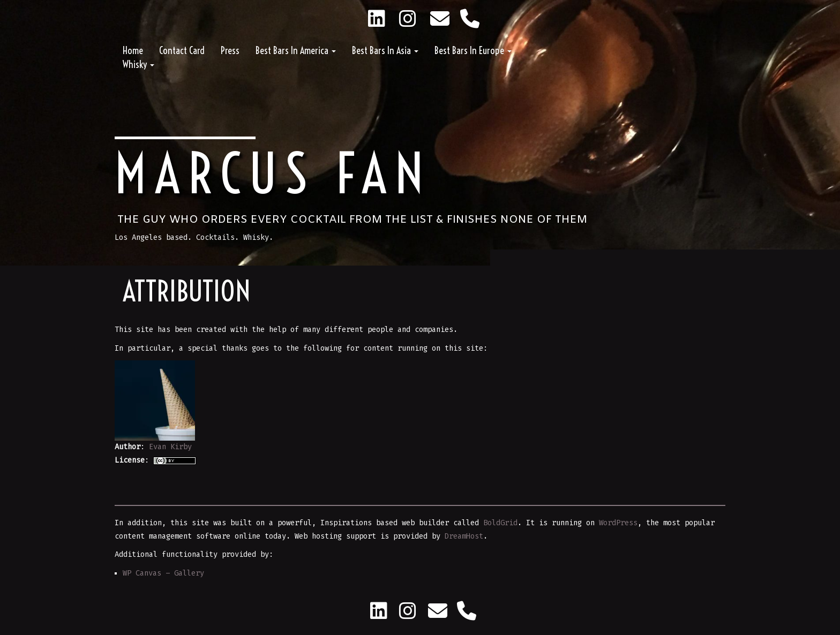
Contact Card (182, 51)
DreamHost (464, 536)
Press (230, 51)
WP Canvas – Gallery (163, 573)
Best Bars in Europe (473, 51)
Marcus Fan (273, 174)
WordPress (618, 523)
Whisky (138, 65)
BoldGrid (500, 523)
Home (133, 51)
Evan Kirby (170, 447)
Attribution (187, 291)
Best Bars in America (296, 51)
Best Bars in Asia (385, 51)
